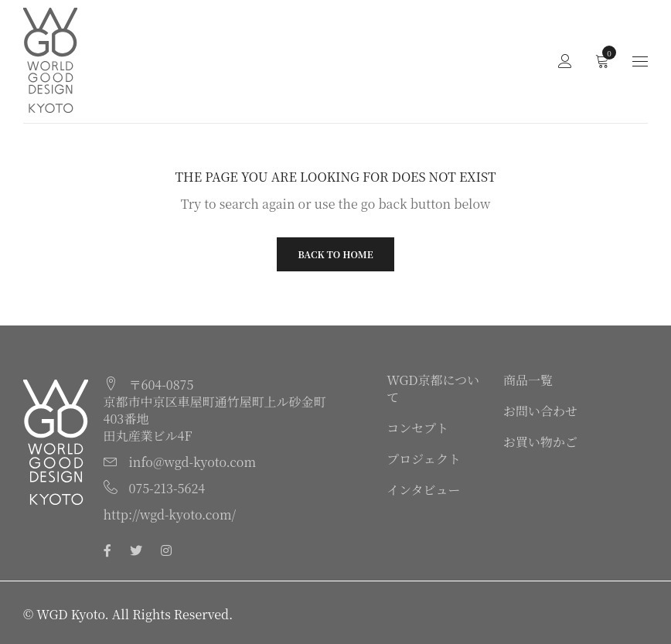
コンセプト (417, 428)
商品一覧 (528, 380)
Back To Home (335, 254)
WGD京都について (433, 388)
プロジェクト (424, 459)
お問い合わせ (540, 411)
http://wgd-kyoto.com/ (170, 515)
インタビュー (423, 490)
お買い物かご (540, 442)
